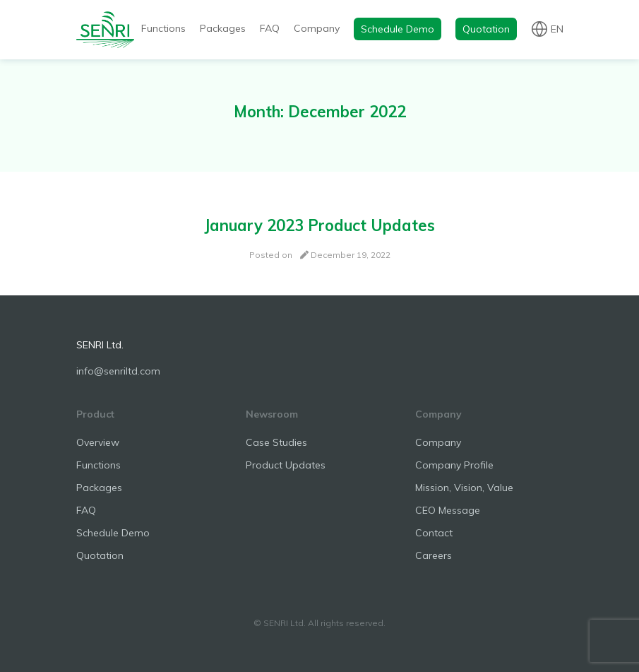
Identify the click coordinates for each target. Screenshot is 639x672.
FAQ (270, 28)
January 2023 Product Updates (319, 225)
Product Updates (286, 465)
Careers (434, 555)
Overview (98, 442)
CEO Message (448, 510)
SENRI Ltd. (100, 345)
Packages (223, 28)
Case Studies (276, 442)
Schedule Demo (398, 29)
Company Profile (454, 465)
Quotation (486, 29)
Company (317, 28)
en (557, 28)
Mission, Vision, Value (464, 488)
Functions (163, 28)
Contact (434, 533)
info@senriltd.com (118, 371)
